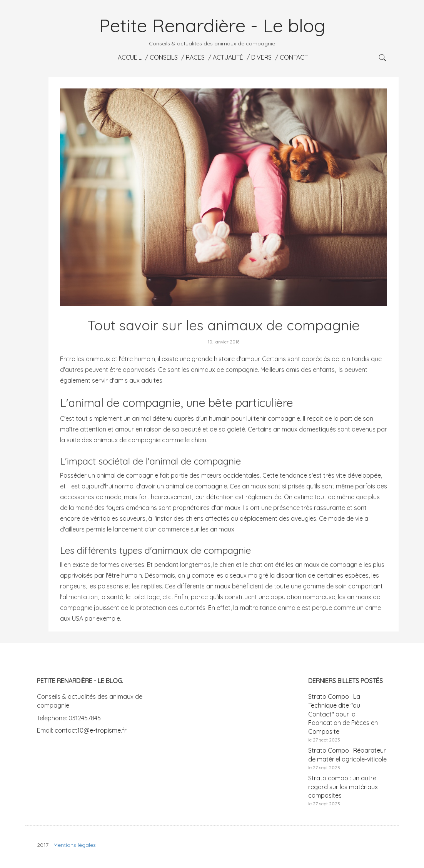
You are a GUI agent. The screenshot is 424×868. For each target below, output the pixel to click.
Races (194, 57)
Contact (293, 57)
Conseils (163, 57)
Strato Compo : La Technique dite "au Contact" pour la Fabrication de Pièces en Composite (343, 714)
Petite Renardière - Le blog (212, 25)
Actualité (227, 57)
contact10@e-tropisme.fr (91, 730)
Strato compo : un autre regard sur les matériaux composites (343, 787)
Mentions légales (75, 845)
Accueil (129, 57)
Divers (261, 57)
